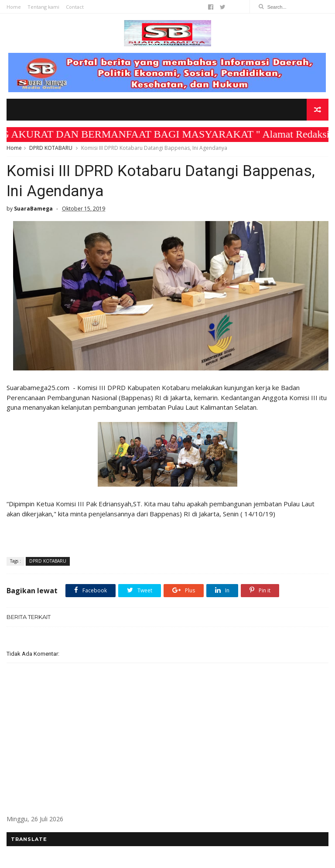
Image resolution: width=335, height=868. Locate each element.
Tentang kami (43, 7)
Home (14, 7)
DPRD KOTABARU (51, 148)
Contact (75, 7)
